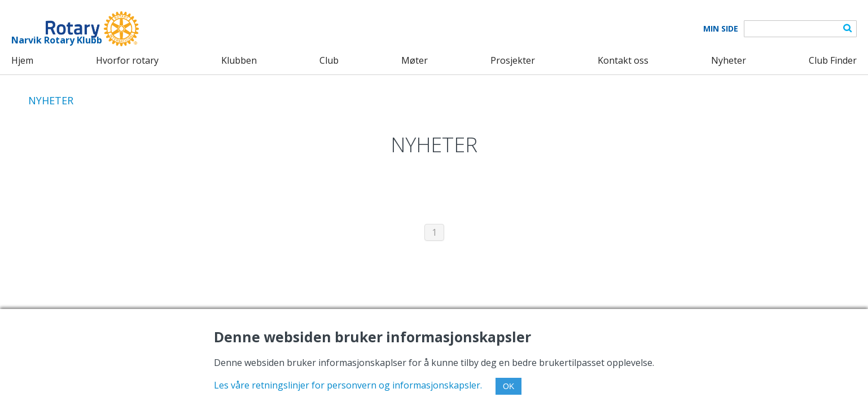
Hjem (22, 60)
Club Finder (833, 60)
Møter (415, 60)
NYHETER (51, 100)
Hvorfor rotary (127, 60)
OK (508, 386)
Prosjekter (513, 60)
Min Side (721, 29)
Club (329, 60)
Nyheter (729, 60)
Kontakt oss (623, 60)
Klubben (239, 60)
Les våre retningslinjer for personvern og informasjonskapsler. (348, 385)
